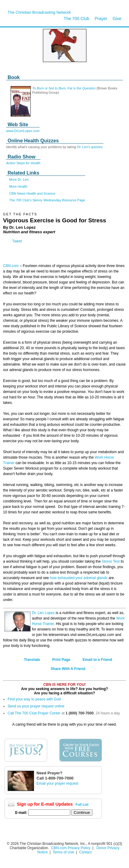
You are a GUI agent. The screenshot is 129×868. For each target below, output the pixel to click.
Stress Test (111, 561)
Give (117, 19)
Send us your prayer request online (36, 706)
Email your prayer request (57, 783)
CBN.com (11, 266)
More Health (18, 186)
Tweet (17, 241)
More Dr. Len (19, 179)
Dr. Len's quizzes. (90, 147)
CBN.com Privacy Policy (71, 848)
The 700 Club (76, 19)
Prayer (101, 19)
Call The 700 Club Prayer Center (34, 713)
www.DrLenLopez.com (23, 131)
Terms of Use (64, 852)
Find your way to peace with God (34, 699)
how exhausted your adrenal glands (79, 578)
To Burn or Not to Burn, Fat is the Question (64, 88)
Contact (85, 852)
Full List (82, 804)
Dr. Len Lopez (43, 613)
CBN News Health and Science (32, 193)
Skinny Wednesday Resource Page (47, 200)
